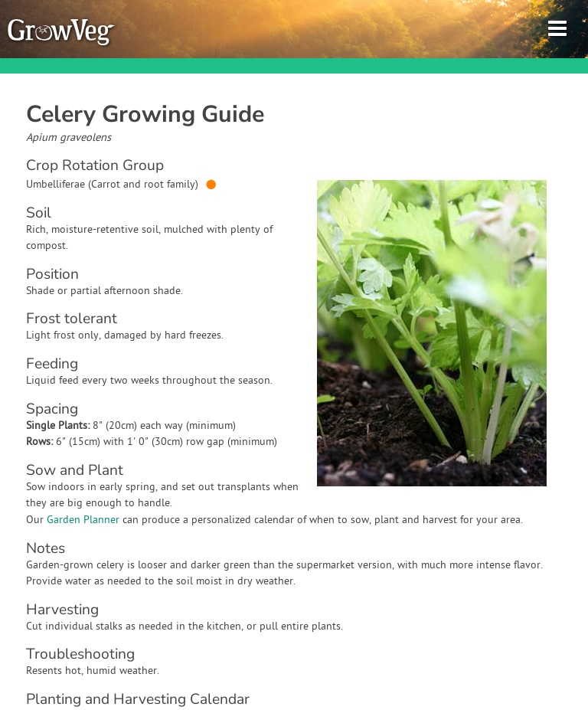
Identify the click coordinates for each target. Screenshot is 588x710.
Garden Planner (83, 520)
